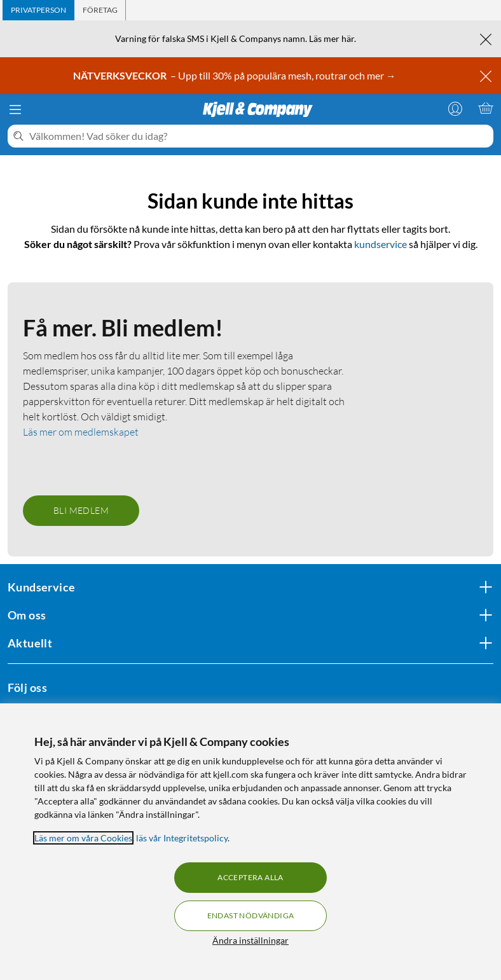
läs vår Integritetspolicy (182, 838)
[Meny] (15, 109)
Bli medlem (81, 510)
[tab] (38, 10)
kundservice (381, 244)
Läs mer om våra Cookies (83, 838)
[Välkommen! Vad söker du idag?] (259, 136)
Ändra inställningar (251, 940)
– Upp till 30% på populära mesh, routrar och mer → (236, 75)
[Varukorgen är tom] (486, 108)
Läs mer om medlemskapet (81, 432)
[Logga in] (455, 108)
